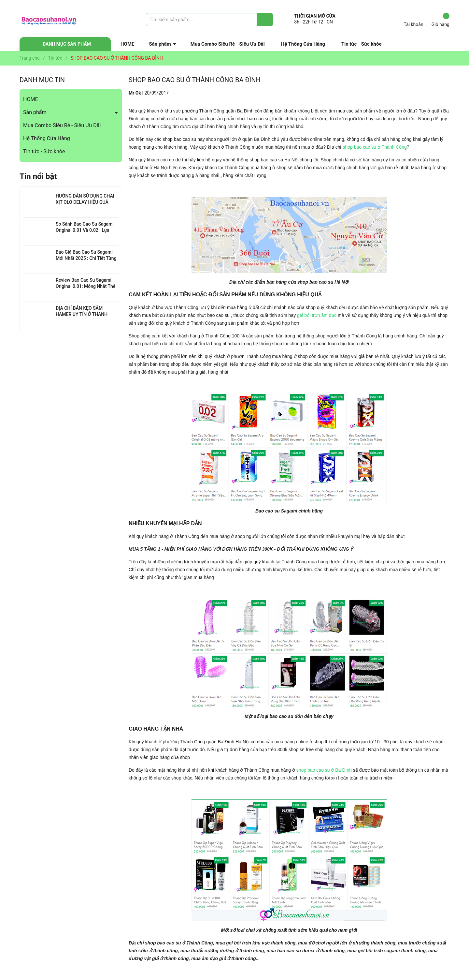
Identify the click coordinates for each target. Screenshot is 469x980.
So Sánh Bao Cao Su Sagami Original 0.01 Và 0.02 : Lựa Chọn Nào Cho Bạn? (85, 230)
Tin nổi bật (38, 176)
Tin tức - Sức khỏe (362, 44)
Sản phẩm (160, 44)
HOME (128, 44)
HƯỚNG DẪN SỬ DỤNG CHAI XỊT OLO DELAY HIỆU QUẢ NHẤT (85, 202)
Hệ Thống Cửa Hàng (303, 44)
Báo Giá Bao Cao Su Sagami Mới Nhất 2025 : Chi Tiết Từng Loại (86, 258)
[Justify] (265, 20)
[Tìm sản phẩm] (209, 20)
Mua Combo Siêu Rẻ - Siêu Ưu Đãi (228, 44)
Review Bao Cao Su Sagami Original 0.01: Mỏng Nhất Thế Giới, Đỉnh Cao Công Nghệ (85, 286)
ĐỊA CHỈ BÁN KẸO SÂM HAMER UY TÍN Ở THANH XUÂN (82, 314)
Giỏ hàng (441, 20)
